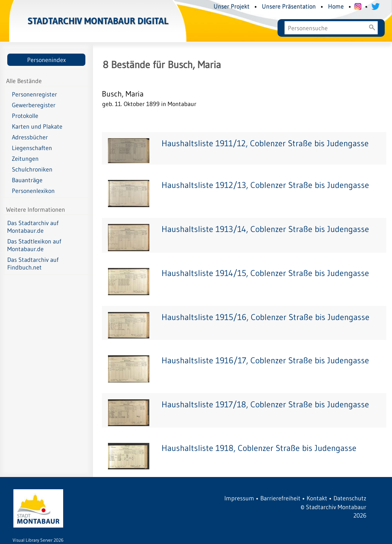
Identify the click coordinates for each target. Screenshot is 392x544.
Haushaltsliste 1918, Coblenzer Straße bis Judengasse (259, 448)
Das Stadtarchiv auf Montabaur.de (33, 227)
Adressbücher (30, 137)
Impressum (239, 498)
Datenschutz (350, 498)
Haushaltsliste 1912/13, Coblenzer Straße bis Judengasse (265, 185)
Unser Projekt (232, 6)
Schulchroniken (32, 169)
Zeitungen (25, 158)
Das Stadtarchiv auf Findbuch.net (33, 263)
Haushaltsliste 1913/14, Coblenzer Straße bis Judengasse (265, 229)
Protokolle (25, 116)
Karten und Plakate (37, 126)
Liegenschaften (32, 148)
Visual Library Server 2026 (38, 540)
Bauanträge (27, 180)
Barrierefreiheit (280, 498)
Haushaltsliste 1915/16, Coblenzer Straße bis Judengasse (265, 317)
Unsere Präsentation (289, 6)
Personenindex (47, 60)
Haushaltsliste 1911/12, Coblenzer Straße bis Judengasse (265, 143)
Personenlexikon (33, 191)
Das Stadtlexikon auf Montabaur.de (34, 245)
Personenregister (34, 94)
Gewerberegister (34, 105)
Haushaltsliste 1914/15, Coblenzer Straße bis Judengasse (265, 273)
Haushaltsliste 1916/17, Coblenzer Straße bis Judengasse (265, 360)
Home (336, 6)
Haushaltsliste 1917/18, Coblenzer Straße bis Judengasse (265, 404)
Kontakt (317, 498)
